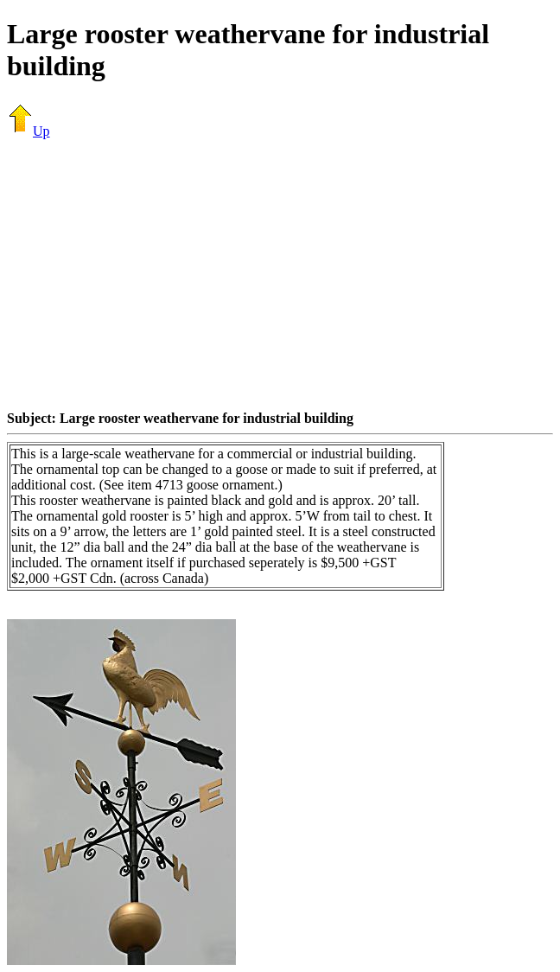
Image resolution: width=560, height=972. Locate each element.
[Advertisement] (283, 274)
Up (29, 131)
